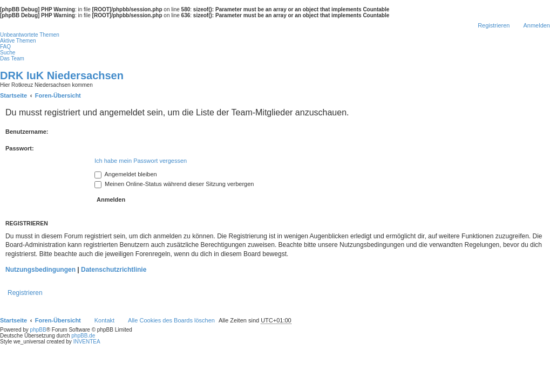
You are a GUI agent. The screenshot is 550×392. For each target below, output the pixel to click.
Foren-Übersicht (58, 320)
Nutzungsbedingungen (40, 270)
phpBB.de (83, 336)
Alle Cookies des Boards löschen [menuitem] (171, 320)
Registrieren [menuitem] (494, 25)
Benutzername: (27, 132)
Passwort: (20, 148)
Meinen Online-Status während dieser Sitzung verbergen (174, 184)
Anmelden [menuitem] (537, 25)
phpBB (38, 330)
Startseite (13, 320)
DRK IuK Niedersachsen (62, 75)
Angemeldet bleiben (126, 174)
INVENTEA (87, 342)
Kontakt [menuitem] (104, 320)
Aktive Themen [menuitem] (18, 41)
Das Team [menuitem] (12, 59)
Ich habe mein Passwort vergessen (141, 161)
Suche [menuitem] (8, 53)
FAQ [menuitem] (5, 47)
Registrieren (25, 293)
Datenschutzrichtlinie (114, 270)
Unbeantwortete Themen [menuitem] (30, 35)
